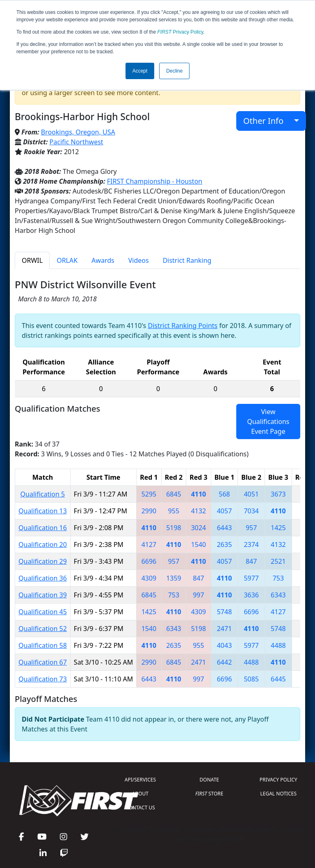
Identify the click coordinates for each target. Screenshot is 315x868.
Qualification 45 (43, 612)
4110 (199, 494)
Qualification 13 (43, 511)
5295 (149, 494)
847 (251, 561)
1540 (199, 544)
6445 (278, 679)
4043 (225, 645)
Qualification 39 (43, 595)
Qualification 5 (43, 494)
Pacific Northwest (76, 142)
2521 (278, 561)
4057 (225, 511)
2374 (251, 544)
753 (278, 578)
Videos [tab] (139, 260)
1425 (278, 528)
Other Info (268, 121)
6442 (225, 662)
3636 (251, 595)
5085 (251, 679)
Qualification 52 (43, 629)
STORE (209, 794)
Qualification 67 (43, 662)
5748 (225, 612)
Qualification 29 (43, 561)
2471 (225, 629)
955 (174, 511)
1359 (174, 578)
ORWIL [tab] (32, 260)
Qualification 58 (43, 645)
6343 (278, 595)
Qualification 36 (43, 578)
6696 (149, 561)
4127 (149, 544)
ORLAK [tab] (67, 260)
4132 (199, 511)
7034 (251, 511)
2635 (225, 544)
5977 (251, 578)
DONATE (209, 780)
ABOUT (140, 794)
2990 (149, 511)
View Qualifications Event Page (268, 421)
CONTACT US (140, 808)
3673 (278, 494)
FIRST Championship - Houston (155, 181)
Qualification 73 (43, 679)
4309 (149, 578)
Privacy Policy (180, 32)
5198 (174, 528)
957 (251, 528)
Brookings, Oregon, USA (78, 132)
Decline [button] (174, 71)
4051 (251, 494)
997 (198, 595)
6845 (174, 494)
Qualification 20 (43, 544)
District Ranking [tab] (187, 260)
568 (224, 494)
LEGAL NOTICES (279, 794)
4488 (278, 645)
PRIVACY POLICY (278, 780)
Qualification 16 (43, 528)
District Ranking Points (183, 326)
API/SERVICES (140, 780)
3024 (199, 528)
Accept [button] (140, 71)
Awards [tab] (103, 260)
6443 (225, 528)
